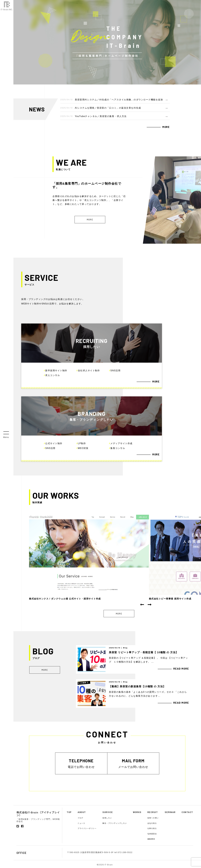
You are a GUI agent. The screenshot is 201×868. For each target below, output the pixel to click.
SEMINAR (170, 812)
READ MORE (181, 669)
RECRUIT (153, 812)
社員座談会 (152, 834)
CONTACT (187, 812)
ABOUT (82, 812)
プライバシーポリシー (87, 828)
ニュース (81, 823)
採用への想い (153, 818)
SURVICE (108, 812)
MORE (166, 127)
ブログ (80, 818)
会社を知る (152, 823)
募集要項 (151, 839)
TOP (69, 812)
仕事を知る (152, 828)
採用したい (107, 818)
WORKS (137, 812)
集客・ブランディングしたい (115, 823)
